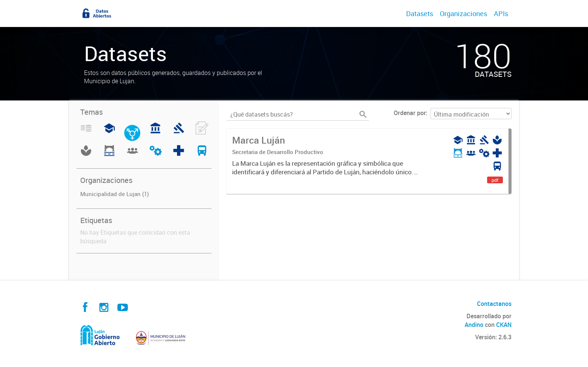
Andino (474, 325)
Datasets (420, 13)
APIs (501, 13)
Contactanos (494, 304)
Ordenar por (410, 113)
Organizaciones (463, 13)
